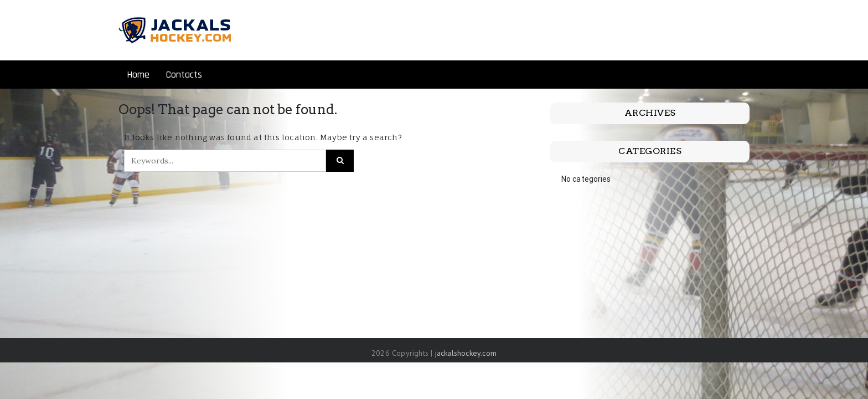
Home (138, 75)
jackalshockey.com (466, 353)
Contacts (184, 75)
